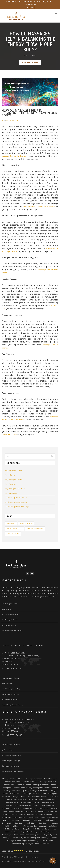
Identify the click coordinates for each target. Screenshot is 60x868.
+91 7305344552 (27, 1)
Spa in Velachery (10, 484)
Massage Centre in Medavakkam (15, 808)
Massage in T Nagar (10, 817)
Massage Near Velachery (14, 791)
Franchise (24, 861)
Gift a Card (42, 861)
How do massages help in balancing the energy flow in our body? (29, 113)
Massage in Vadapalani (25, 814)
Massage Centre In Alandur (35, 793)
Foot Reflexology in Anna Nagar (12, 755)
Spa (16, 120)
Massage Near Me (26, 524)
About (9, 861)
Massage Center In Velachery (45, 785)
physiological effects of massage (39, 207)
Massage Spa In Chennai (24, 799)
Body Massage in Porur (37, 841)
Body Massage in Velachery (14, 479)
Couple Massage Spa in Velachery (16, 502)
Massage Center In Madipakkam (41, 796)
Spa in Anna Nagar (11, 493)
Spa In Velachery (34, 802)
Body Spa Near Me (13, 534)
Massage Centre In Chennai (14, 779)
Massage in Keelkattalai (29, 817)
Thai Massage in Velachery (10, 699)
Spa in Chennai (10, 475)
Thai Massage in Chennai (9, 625)
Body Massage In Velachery (37, 791)
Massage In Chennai (34, 779)
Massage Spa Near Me (14, 529)
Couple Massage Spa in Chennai (16, 498)
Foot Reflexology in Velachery (11, 689)
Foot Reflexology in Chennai (10, 614)
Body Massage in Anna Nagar (15, 489)
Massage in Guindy (19, 796)
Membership (33, 861)
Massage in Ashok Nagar (46, 814)
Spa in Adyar (28, 844)
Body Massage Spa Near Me (38, 823)
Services (16, 861)
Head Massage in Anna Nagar (11, 761)
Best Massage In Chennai (21, 785)
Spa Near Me (11, 524)
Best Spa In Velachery (23, 805)
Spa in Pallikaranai (41, 844)
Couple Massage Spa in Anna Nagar (17, 507)
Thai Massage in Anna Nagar (11, 766)
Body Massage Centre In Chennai (25, 782)
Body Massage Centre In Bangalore (17, 829)
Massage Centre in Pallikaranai (34, 811)
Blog (34, 56)
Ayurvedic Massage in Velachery (34, 838)
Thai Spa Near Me (18, 820)
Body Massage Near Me (35, 529)
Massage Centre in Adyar (44, 805)
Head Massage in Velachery (10, 694)
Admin (8, 120)
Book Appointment (30, 63)
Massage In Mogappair (24, 826)
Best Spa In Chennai (43, 799)
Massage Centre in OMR (40, 808)
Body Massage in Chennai (14, 470)
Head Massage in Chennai (10, 620)
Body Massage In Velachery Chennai (43, 788)
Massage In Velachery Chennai (14, 788)
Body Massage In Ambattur (45, 826)
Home (26, 56)
